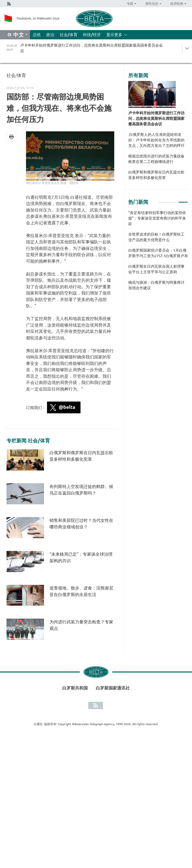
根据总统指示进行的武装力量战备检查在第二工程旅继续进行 (156, 159)
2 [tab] (173, 200)
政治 (50, 35)
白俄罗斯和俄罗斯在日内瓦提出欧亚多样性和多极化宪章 (156, 175)
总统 (37, 35)
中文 (19, 35)
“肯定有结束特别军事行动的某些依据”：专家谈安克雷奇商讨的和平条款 (157, 218)
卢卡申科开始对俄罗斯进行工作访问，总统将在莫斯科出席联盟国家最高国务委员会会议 (156, 118)
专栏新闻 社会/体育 (28, 441)
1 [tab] (163, 200)
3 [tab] (183, 200)
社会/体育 (69, 35)
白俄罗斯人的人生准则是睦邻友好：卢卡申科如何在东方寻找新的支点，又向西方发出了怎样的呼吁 (156, 140)
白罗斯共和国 (75, 688)
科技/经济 (92, 35)
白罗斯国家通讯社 (113, 688)
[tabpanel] (158, 253)
